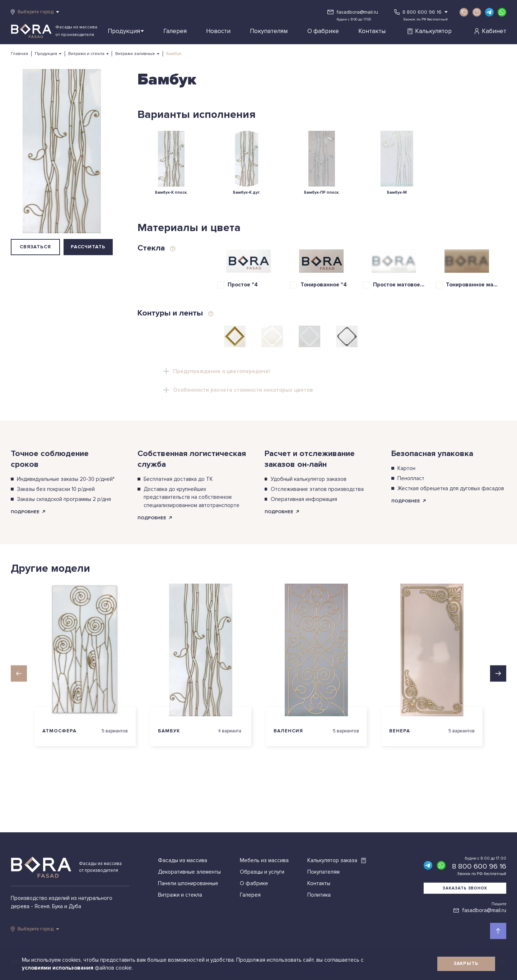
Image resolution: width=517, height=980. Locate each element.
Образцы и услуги (262, 872)
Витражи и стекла (86, 54)
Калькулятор (429, 31)
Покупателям (269, 31)
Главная (19, 54)
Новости (218, 31)
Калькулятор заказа (337, 860)
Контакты (372, 31)
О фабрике (323, 31)
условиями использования (58, 968)
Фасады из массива (183, 860)
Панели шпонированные (188, 883)
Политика (319, 895)
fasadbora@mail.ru (357, 12)
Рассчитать (88, 247)
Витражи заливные (135, 54)
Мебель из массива (264, 860)
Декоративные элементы (189, 872)
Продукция (126, 31)
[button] (19, 673)
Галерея (175, 31)
